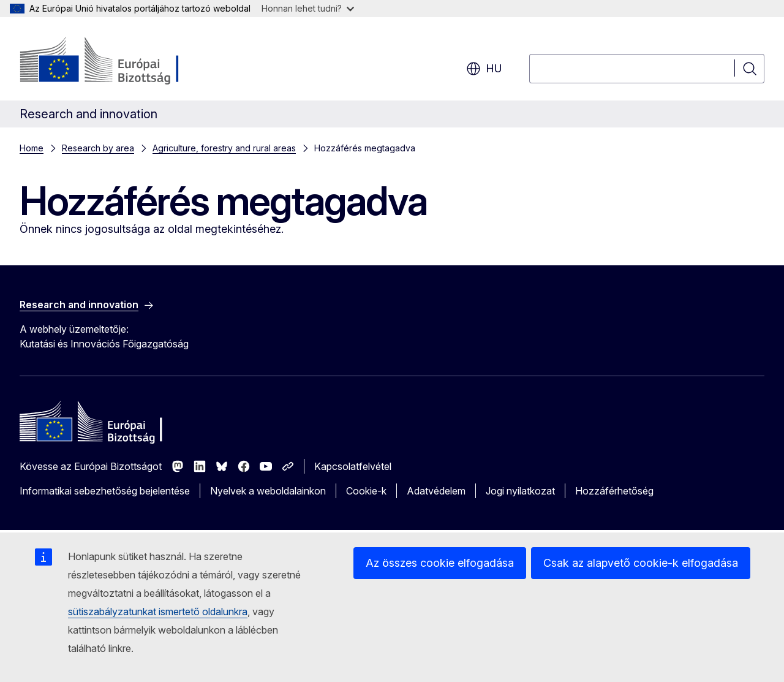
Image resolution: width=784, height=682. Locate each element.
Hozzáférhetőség (614, 491)
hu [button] (484, 69)
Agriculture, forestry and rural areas (224, 148)
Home (32, 148)
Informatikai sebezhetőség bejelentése (105, 491)
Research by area (98, 148)
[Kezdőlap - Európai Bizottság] (119, 61)
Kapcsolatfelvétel (353, 466)
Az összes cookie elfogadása (440, 563)
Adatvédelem (436, 491)
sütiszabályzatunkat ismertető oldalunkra (158, 612)
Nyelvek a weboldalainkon (268, 491)
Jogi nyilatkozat (520, 491)
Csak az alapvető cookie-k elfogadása (641, 563)
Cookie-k (366, 491)
